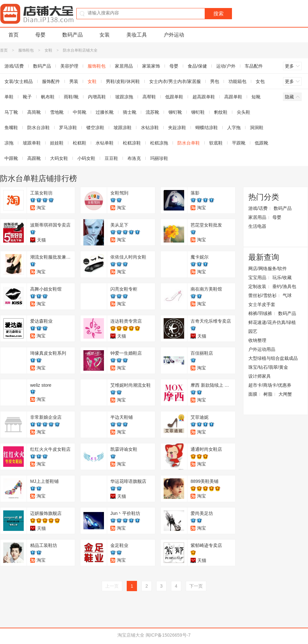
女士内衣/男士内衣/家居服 (175, 81)
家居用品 (124, 66)
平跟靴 (239, 143)
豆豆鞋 (111, 158)
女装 (105, 35)
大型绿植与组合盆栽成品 (273, 358)
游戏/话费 (258, 208)
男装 (74, 81)
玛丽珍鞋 (159, 158)
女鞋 (48, 50)
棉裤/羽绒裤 (260, 313)
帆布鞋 (48, 97)
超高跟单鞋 (204, 97)
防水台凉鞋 (38, 128)
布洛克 (134, 158)
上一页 (112, 586)
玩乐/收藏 (282, 277)
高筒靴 (34, 112)
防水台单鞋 (189, 143)
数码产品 (73, 35)
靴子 (27, 97)
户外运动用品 (262, 349)
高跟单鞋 (233, 97)
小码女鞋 (86, 158)
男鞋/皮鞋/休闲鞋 (123, 81)
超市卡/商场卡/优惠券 (270, 385)
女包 (260, 81)
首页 (13, 35)
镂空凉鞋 (95, 128)
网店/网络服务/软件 (268, 268)
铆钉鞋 (198, 112)
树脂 (268, 394)
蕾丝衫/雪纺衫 (262, 295)
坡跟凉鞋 (123, 128)
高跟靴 (34, 158)
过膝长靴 (105, 112)
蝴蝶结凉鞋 (207, 128)
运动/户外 (226, 66)
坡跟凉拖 (124, 97)
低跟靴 (261, 143)
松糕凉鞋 (132, 143)
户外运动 (174, 35)
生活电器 (257, 226)
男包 (215, 81)
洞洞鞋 (257, 128)
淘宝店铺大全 (131, 635)
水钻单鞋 (105, 143)
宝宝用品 (257, 277)
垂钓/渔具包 (284, 286)
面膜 (253, 394)
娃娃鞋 (57, 143)
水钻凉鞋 (150, 128)
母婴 (40, 35)
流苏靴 (152, 112)
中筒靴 (80, 112)
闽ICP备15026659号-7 (168, 635)
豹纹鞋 (221, 112)
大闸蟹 (285, 394)
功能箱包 (237, 81)
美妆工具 (137, 35)
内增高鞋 (97, 97)
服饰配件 (51, 81)
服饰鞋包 (26, 50)
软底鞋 (216, 143)
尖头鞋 (244, 112)
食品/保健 (197, 66)
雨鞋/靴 (71, 97)
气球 (287, 295)
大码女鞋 (59, 158)
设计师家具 (260, 376)
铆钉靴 (175, 112)
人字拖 (234, 128)
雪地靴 (57, 112)
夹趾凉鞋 (177, 128)
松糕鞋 (80, 143)
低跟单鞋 (174, 97)
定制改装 (257, 286)
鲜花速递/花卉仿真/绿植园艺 (272, 327)
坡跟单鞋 (32, 143)
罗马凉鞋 (68, 128)
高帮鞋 (149, 97)
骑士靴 (130, 112)
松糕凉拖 (159, 143)
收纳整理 (257, 340)
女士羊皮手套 (262, 304)
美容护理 (69, 66)
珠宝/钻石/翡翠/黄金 (268, 367)
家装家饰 (151, 66)
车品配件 (254, 66)
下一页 (196, 586)
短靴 (256, 97)
